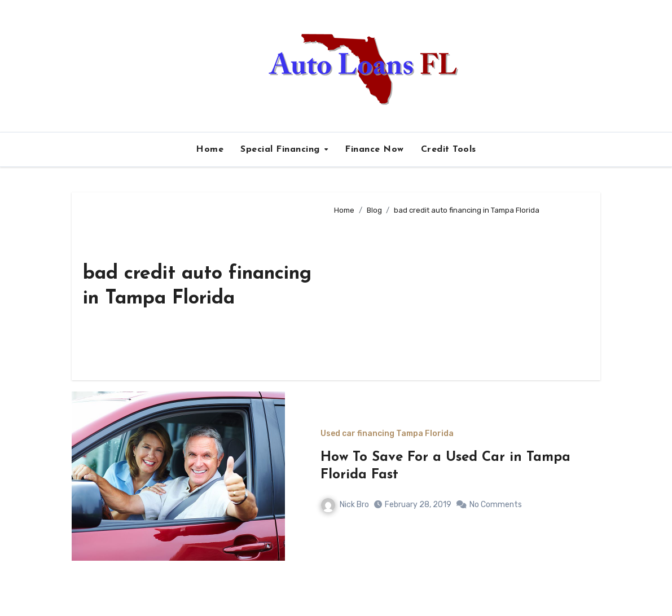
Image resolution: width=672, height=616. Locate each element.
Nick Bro (345, 505)
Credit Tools (449, 149)
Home (210, 149)
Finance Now (374, 149)
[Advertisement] (459, 293)
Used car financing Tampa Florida (387, 434)
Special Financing (282, 149)
